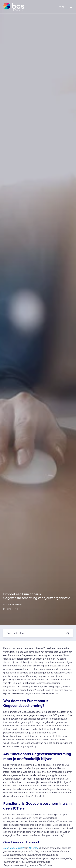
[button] (71, 7)
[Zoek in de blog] (68, 633)
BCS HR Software (15, 605)
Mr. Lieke (34, 848)
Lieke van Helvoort (13, 848)
